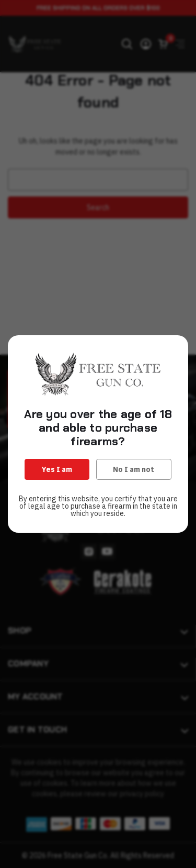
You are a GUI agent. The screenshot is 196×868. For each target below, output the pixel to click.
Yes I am (57, 469)
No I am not (134, 469)
